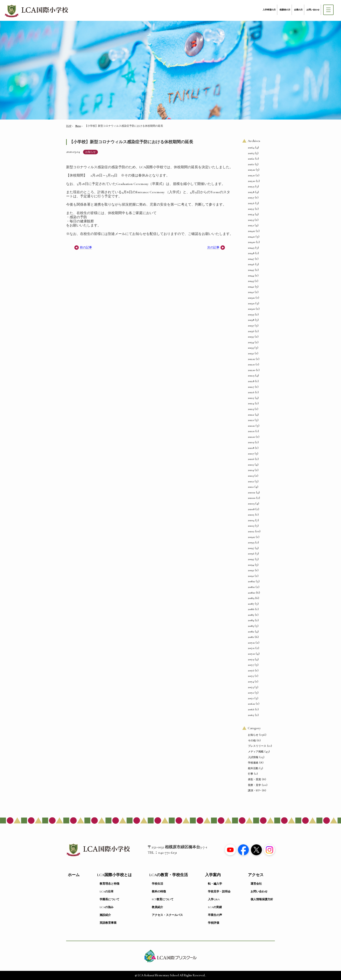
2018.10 (252, 593)
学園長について (109, 899)
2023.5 (251, 337)
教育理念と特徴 (109, 884)
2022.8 (251, 381)
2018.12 (251, 581)
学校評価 (214, 923)
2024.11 (251, 237)
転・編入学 (215, 884)
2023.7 (251, 326)
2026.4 (251, 148)
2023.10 (251, 309)
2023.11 (251, 303)
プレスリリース (257, 746)
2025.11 (251, 175)
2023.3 (251, 348)
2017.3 (251, 687)
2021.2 (251, 481)
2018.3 (251, 626)
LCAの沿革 (107, 892)
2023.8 (251, 320)
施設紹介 (105, 915)
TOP (69, 126)
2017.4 (251, 682)
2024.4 (251, 276)
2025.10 (252, 181)
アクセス (256, 875)
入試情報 (253, 757)
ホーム (74, 875)
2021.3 (251, 476)
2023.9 (251, 314)
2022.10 (252, 370)
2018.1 (251, 637)
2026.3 (251, 153)
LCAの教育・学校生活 (169, 875)
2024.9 (251, 248)
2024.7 (251, 259)
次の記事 (213, 247)
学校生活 (157, 884)
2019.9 (251, 542)
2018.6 (251, 609)
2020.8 (251, 509)
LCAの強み (107, 907)
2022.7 (251, 387)
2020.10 (252, 498)
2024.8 (251, 253)
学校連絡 (253, 763)
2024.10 (252, 242)
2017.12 (251, 643)
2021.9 (251, 442)
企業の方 (298, 10)
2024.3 (251, 281)
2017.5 (251, 676)
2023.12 (251, 298)
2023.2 (251, 353)
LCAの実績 (215, 907)
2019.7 (251, 548)
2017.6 (251, 671)
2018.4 (251, 620)
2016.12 (251, 704)
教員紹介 (157, 907)
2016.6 (251, 709)
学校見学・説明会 (219, 892)
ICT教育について (163, 899)
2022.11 (251, 364)
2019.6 (251, 554)
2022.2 (251, 415)
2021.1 (251, 487)
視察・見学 (254, 785)
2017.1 (251, 698)
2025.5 (251, 209)
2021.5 (251, 465)
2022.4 (251, 403)
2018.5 (251, 615)
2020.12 (252, 492)
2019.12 (251, 537)
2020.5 (251, 515)
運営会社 (256, 884)
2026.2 (251, 159)
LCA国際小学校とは (114, 875)
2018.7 (251, 604)
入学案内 (213, 875)
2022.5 (251, 398)
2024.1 (251, 292)
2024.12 (251, 231)
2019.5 (251, 559)
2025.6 (251, 203)
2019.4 (251, 565)
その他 (252, 740)
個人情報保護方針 (262, 899)
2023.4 (251, 342)
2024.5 (251, 270)
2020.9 (251, 504)
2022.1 (251, 420)
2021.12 (251, 426)
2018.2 (251, 632)
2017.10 (251, 654)
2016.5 (251, 715)
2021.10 (251, 437)
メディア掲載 (256, 752)
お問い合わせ (313, 10)
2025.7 (251, 198)
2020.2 (251, 531)
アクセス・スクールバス (167, 915)
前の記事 (86, 247)
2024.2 (251, 287)
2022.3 (251, 409)
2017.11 (251, 648)
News (78, 126)
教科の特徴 (159, 892)
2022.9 (251, 376)
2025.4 (251, 214)
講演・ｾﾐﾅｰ (254, 790)
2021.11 (251, 431)
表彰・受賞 (254, 779)
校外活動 (253, 768)
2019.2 (251, 570)
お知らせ (90, 152)
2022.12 (251, 359)
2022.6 (251, 392)
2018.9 (251, 598)
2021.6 (251, 459)
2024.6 (251, 264)
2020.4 (251, 520)
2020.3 (251, 526)
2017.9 (251, 659)
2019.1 (251, 576)
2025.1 (251, 225)
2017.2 (251, 693)
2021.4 (251, 470)
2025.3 (251, 220)
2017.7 (251, 665)
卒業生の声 (215, 915)
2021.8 (251, 448)
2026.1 (251, 164)
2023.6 (251, 331)
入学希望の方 (269, 10)
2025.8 (251, 192)
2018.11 (251, 587)
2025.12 (251, 170)
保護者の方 (285, 10)
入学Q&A (214, 899)
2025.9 (251, 186)
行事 (251, 774)
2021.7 (251, 454)
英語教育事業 (108, 923)
